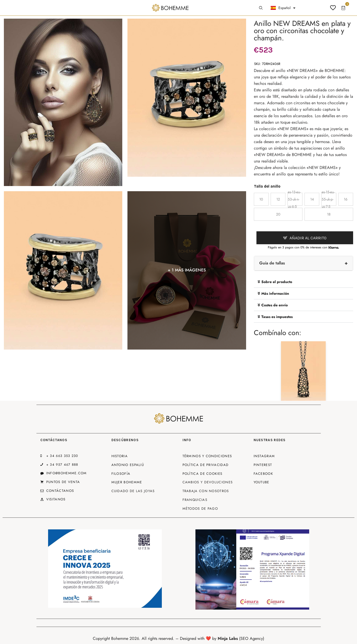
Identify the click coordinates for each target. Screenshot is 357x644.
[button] (303, 282)
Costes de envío (275, 305)
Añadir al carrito (308, 238)
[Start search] (261, 8)
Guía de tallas (272, 263)
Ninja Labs (228, 638)
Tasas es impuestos (277, 317)
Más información (275, 293)
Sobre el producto (277, 282)
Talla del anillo (267, 186)
